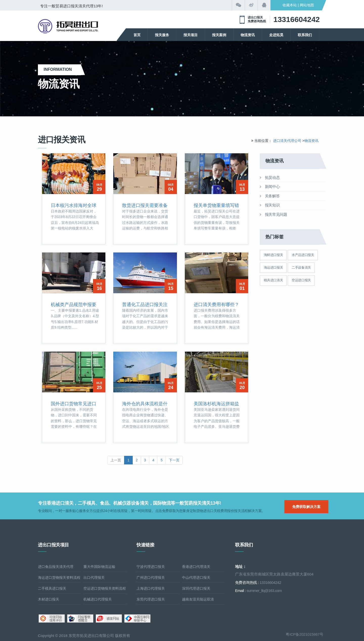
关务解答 (270, 196)
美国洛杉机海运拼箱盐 (216, 404)
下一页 (174, 460)
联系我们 (305, 35)
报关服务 (162, 35)
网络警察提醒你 (80, 618)
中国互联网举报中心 (137, 618)
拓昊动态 (270, 177)
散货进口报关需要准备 (145, 205)
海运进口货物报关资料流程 (59, 578)
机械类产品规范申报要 (74, 305)
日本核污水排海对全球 (74, 205)
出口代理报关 (94, 578)
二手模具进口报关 (52, 588)
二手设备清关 (301, 268)
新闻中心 (270, 187)
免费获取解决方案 (306, 507)
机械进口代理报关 (98, 599)
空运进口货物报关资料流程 (105, 588)
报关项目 (191, 35)
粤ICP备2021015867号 (304, 634)
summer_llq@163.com (264, 591)
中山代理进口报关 (196, 578)
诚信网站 (109, 618)
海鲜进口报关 (274, 255)
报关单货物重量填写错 (216, 205)
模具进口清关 (274, 280)
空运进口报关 (301, 280)
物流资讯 (248, 35)
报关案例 (219, 35)
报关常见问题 (274, 214)
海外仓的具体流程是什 (145, 404)
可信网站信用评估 (52, 618)
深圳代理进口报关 (196, 588)
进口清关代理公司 (287, 141)
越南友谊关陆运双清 (198, 599)
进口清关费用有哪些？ (216, 305)
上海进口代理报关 (151, 588)
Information (59, 69)
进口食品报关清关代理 (56, 567)
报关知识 (270, 205)
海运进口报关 (274, 268)
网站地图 (307, 5)
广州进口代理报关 (151, 578)
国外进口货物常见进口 (74, 404)
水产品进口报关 (303, 255)
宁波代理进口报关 (151, 567)
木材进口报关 (49, 599)
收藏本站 (290, 5)
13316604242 (297, 19)
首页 (137, 35)
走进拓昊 (276, 35)
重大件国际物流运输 (99, 567)
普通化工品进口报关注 (145, 305)
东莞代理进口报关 (151, 599)
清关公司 (68, 26)
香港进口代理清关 (196, 567)
